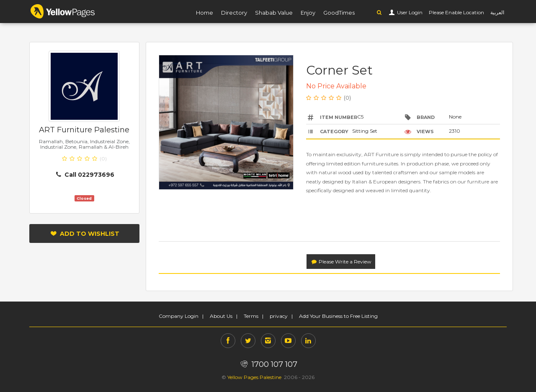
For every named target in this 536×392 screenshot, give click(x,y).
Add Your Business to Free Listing (338, 316)
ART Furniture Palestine (84, 130)
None (455, 117)
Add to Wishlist (84, 233)
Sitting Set (365, 131)
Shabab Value (274, 13)
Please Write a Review (341, 262)
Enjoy (308, 13)
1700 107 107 (268, 364)
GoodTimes (339, 13)
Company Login (179, 316)
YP (63, 11)
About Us (221, 316)
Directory (234, 13)
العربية (497, 12)
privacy (279, 316)
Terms (251, 316)
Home (205, 13)
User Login (409, 12)
